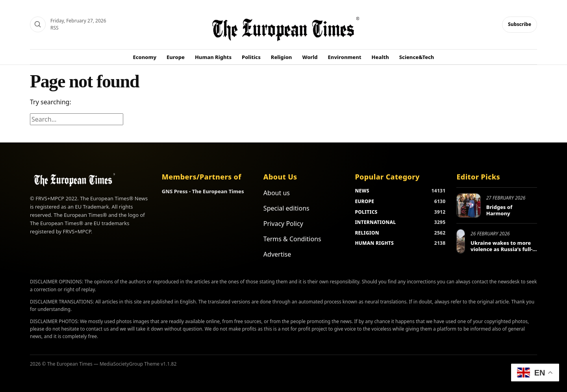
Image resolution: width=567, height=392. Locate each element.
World (310, 57)
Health (380, 57)
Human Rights (213, 57)
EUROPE (364, 201)
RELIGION (367, 233)
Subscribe (520, 24)
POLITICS (366, 212)
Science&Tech (417, 57)
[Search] (38, 24)
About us (277, 193)
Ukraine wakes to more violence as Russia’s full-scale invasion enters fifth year (501, 252)
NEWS (362, 191)
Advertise (277, 254)
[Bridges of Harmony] (468, 205)
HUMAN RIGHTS (374, 243)
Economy (145, 57)
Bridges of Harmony (499, 210)
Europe (176, 57)
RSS (55, 28)
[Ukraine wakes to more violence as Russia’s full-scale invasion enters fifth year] (461, 241)
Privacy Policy (283, 224)
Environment (345, 57)
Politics (251, 57)
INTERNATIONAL (375, 222)
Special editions (286, 208)
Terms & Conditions (292, 239)
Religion (282, 57)
